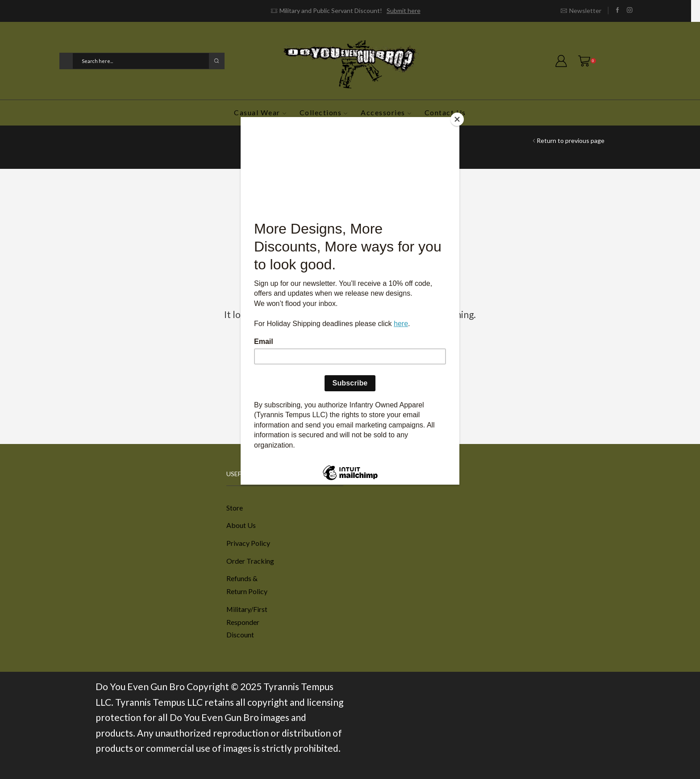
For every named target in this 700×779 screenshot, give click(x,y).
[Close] (457, 119)
